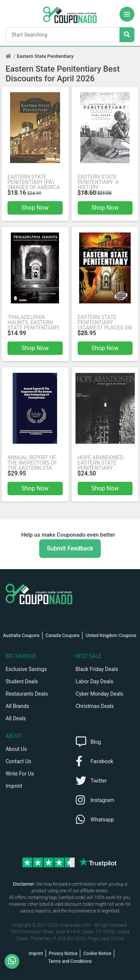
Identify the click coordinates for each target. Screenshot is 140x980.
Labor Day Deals (95, 681)
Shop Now (35, 208)
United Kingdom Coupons (111, 636)
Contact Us (18, 761)
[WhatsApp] (15, 961)
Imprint (14, 786)
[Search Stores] (127, 35)
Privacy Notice (63, 954)
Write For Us (20, 774)
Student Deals (22, 681)
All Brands (17, 706)
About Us (16, 749)
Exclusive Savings (26, 669)
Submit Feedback (70, 548)
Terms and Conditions (70, 961)
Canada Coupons (63, 636)
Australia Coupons (21, 636)
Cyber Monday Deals (100, 694)
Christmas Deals (95, 706)
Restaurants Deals (27, 694)
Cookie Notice (97, 954)
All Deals (16, 718)
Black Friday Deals (97, 669)
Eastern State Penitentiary (45, 56)
